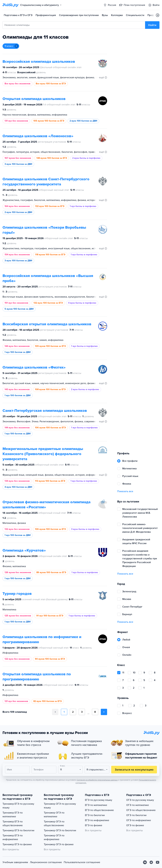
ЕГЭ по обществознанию (99, 810)
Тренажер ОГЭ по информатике (54, 837)
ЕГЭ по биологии (95, 815)
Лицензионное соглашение (46, 862)
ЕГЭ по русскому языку (99, 800)
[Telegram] (151, 862)
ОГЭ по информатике (139, 820)
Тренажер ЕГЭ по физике (17, 844)
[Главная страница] (10, 5)
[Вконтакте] (145, 862)
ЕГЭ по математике (96, 805)
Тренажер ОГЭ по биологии (60, 830)
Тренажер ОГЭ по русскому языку (60, 806)
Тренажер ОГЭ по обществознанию (54, 823)
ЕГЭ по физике (94, 825)
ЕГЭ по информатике (97, 820)
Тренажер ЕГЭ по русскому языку (18, 806)
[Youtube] (158, 862)
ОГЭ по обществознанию (141, 810)
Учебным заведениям (15, 862)
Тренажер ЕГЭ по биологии (18, 830)
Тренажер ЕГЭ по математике (13, 815)
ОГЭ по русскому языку (140, 800)
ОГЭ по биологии (136, 815)
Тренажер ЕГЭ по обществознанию (13, 823)
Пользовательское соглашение (82, 862)
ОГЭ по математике (138, 805)
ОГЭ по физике (135, 825)
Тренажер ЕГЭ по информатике (13, 837)
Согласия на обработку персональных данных (97, 780)
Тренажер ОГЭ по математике (54, 815)
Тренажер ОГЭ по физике (59, 844)
